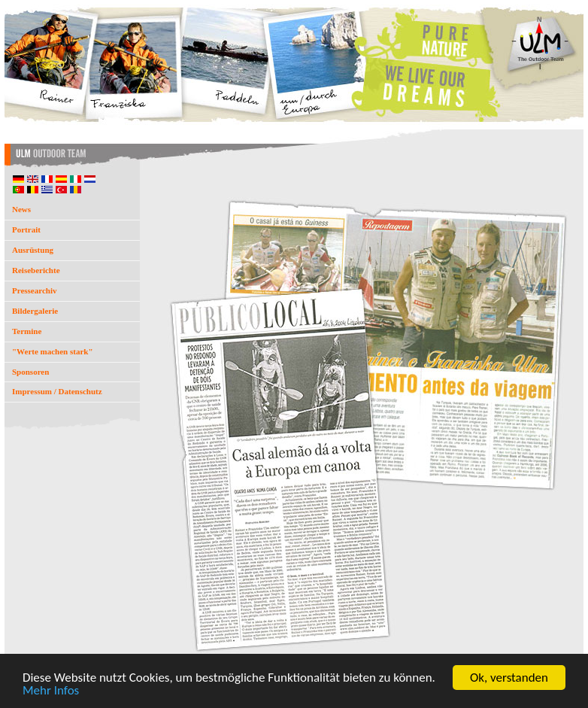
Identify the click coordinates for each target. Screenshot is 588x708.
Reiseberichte (36, 270)
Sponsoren (30, 372)
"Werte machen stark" (53, 351)
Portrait (26, 229)
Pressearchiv (34, 290)
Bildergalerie (35, 311)
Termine (27, 331)
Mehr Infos (51, 695)
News (21, 209)
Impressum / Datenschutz (57, 391)
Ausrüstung (33, 250)
